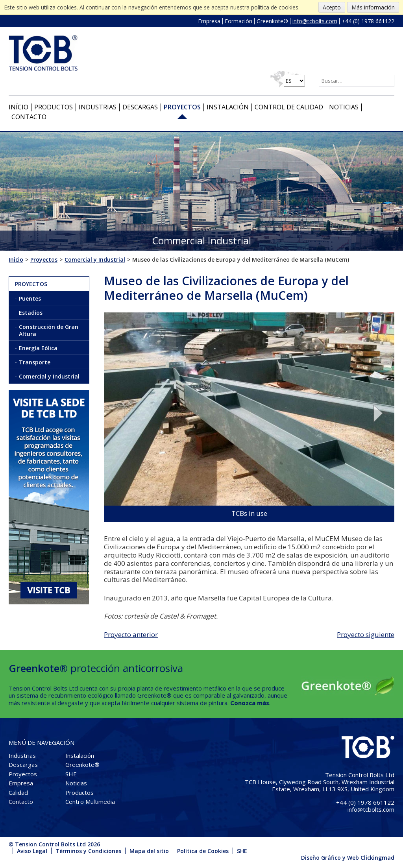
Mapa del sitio (149, 851)
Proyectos (182, 107)
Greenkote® (272, 21)
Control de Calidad (289, 107)
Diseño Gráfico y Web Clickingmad (348, 858)
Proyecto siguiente (366, 634)
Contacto (29, 117)
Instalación (228, 107)
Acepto (332, 7)
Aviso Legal (32, 851)
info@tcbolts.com (315, 21)
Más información (373, 7)
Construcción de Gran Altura (49, 330)
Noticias (344, 107)
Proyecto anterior (131, 634)
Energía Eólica (38, 348)
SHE (71, 774)
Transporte (35, 362)
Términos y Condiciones (88, 851)
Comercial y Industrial (49, 376)
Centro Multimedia (90, 802)
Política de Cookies (203, 851)
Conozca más (250, 703)
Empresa (209, 21)
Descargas (140, 107)
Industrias (98, 107)
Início (18, 107)
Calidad (18, 792)
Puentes (30, 298)
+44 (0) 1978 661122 (368, 21)
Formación (238, 21)
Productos (54, 107)
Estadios (31, 313)
